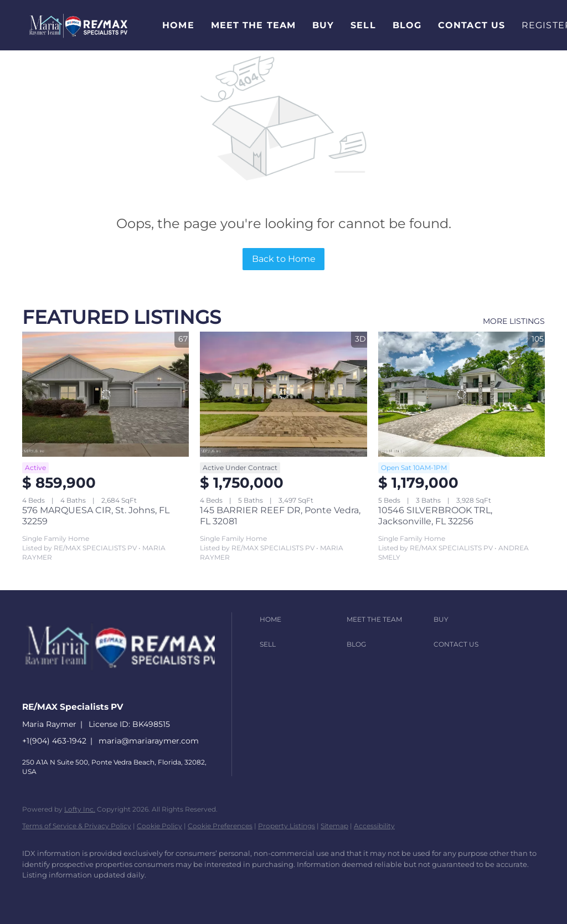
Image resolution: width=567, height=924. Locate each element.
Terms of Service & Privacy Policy (77, 826)
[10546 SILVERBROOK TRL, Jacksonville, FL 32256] (462, 394)
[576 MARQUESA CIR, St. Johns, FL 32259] (105, 394)
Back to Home (284, 259)
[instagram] (132, 894)
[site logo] (130, 687)
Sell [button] (363, 25)
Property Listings (287, 826)
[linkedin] (68, 894)
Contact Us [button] (471, 25)
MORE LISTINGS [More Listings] (514, 321)
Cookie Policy (159, 826)
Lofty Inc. (80, 809)
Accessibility (374, 826)
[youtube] (164, 894)
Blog (407, 25)
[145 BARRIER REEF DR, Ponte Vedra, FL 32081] (283, 394)
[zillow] (100, 894)
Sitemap (334, 826)
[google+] (196, 894)
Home (178, 25)
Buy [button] (323, 25)
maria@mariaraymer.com (149, 741)
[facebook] (35, 894)
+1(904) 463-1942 (54, 741)
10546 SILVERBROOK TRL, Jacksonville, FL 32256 (435, 516)
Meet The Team (253, 25)
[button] (78, 25)
